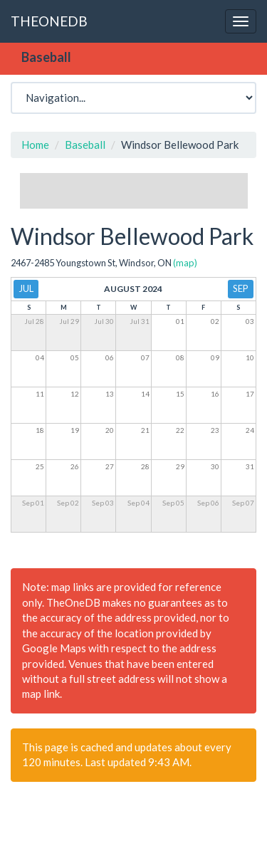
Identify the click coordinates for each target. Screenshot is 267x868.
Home (35, 145)
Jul (26, 288)
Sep (241, 288)
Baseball (85, 145)
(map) (185, 263)
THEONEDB (49, 21)
